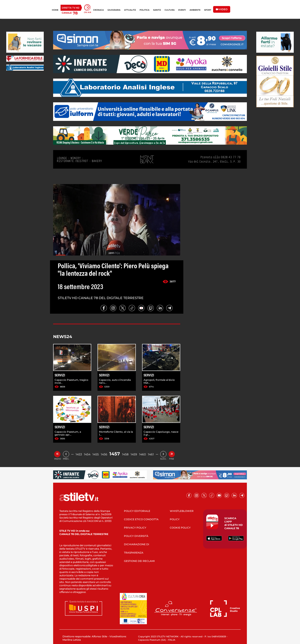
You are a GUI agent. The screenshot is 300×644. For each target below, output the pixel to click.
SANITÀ (157, 10)
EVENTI (182, 10)
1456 (104, 454)
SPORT (208, 10)
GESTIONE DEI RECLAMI (139, 561)
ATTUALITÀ (130, 10)
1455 (96, 454)
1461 (151, 454)
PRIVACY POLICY (135, 528)
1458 (125, 454)
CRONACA (98, 10)
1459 (134, 454)
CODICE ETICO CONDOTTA (141, 519)
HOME (55, 10)
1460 (142, 454)
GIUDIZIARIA (114, 10)
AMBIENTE (195, 10)
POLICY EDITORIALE (137, 511)
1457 (115, 454)
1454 (87, 454)
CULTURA (170, 10)
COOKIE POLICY (180, 528)
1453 (79, 454)
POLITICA (144, 10)
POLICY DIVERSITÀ (136, 536)
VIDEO (222, 9)
